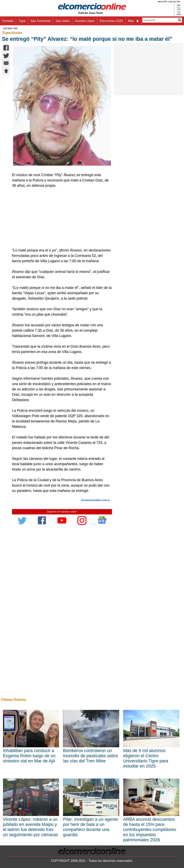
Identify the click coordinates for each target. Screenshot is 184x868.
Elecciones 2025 (111, 21)
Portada (8, 21)
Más (133, 21)
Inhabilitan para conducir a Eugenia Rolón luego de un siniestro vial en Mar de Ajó (29, 756)
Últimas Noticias (13, 700)
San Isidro (63, 21)
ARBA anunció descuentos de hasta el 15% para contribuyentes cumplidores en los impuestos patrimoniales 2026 (150, 830)
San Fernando (41, 21)
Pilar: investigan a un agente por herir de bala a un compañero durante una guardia (91, 827)
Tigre (22, 21)
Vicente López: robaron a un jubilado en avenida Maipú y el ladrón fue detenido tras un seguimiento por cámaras (31, 827)
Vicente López (85, 21)
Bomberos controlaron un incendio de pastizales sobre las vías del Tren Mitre (91, 756)
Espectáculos (12, 33)
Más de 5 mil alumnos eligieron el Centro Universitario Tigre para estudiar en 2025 (146, 758)
